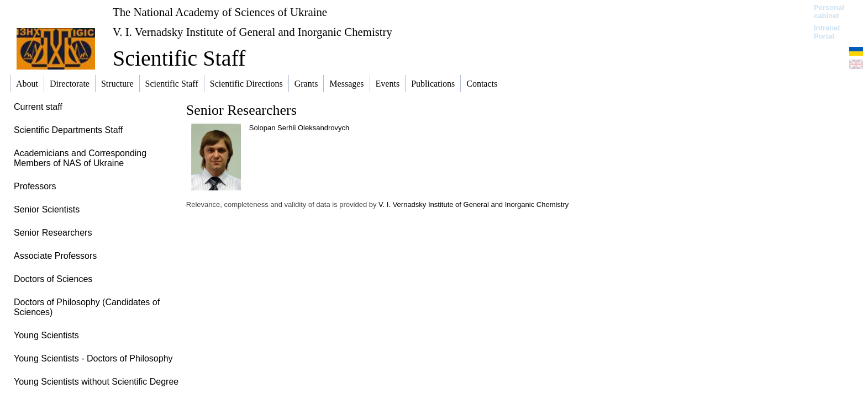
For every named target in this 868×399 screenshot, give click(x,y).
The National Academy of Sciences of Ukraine (220, 12)
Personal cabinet (829, 12)
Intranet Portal (827, 32)
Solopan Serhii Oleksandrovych (299, 128)
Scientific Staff (179, 58)
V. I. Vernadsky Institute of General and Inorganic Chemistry (252, 32)
